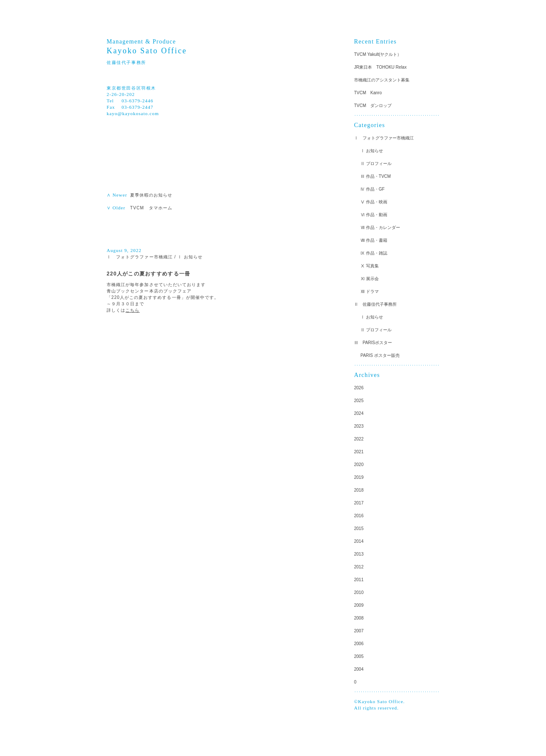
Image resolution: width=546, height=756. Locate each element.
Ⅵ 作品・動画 (374, 215)
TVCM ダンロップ (373, 106)
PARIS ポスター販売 (380, 355)
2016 (359, 516)
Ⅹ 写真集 (370, 266)
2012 (359, 567)
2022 (359, 439)
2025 (359, 401)
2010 (359, 592)
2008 (359, 618)
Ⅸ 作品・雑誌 (374, 253)
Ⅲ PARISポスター (373, 343)
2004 (359, 669)
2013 (359, 554)
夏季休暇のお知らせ (151, 195)
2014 (359, 541)
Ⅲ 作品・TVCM (376, 176)
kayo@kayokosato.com (133, 113)
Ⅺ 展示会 (370, 279)
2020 (359, 465)
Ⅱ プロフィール (376, 164)
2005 (359, 656)
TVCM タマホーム (154, 208)
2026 (359, 388)
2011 (359, 580)
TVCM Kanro (368, 93)
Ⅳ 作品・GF (373, 189)
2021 (359, 452)
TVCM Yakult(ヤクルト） (378, 54)
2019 (359, 477)
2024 (359, 413)
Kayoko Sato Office (147, 51)
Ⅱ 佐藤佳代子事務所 (375, 304)
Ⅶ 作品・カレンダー (380, 227)
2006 (359, 644)
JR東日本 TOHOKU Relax (380, 67)
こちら (132, 310)
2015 (359, 529)
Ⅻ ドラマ (370, 291)
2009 (359, 605)
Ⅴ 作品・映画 (374, 202)
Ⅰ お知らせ (190, 257)
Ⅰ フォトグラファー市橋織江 (140, 257)
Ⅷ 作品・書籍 (374, 240)
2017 (359, 503)
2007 (359, 631)
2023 (359, 426)
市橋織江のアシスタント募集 (382, 80)
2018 (359, 490)
